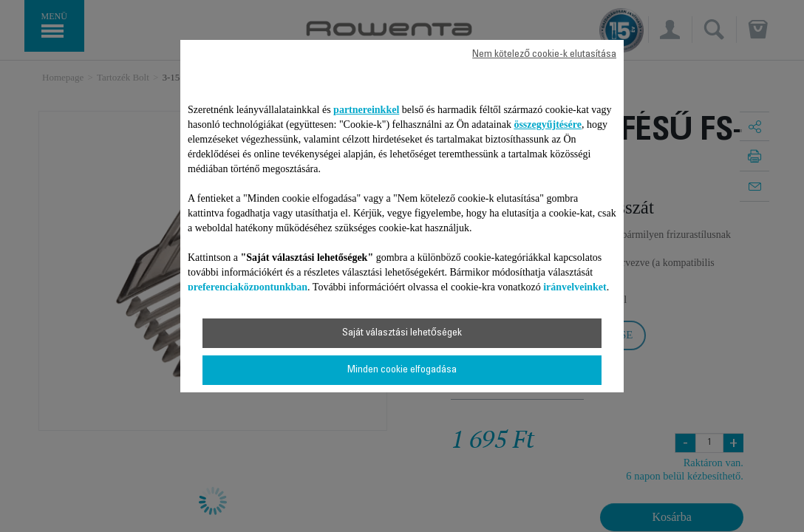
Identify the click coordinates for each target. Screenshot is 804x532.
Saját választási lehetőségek (402, 333)
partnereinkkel (366, 110)
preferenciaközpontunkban (248, 287)
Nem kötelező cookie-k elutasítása (544, 55)
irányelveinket (575, 287)
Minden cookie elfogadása (402, 370)
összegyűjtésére (548, 125)
